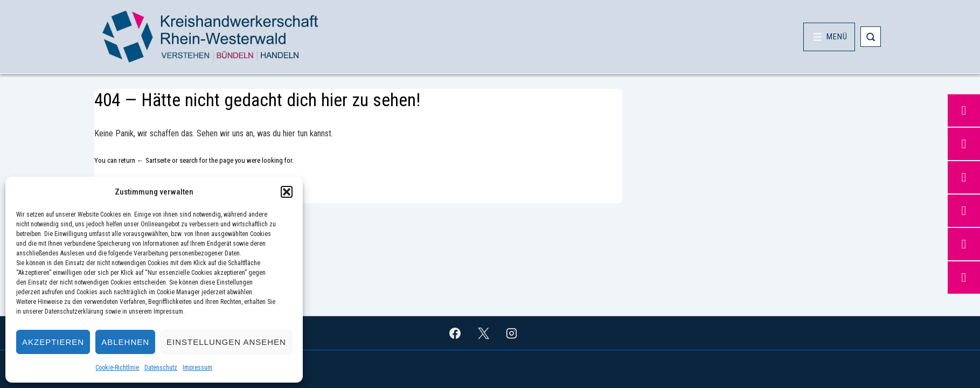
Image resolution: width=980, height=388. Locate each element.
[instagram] (512, 333)
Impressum (197, 368)
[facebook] (455, 333)
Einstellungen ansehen (226, 342)
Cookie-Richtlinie (117, 368)
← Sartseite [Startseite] (154, 160)
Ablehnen (125, 342)
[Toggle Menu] (829, 37)
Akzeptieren (53, 342)
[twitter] (483, 333)
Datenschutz (161, 368)
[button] (287, 192)
